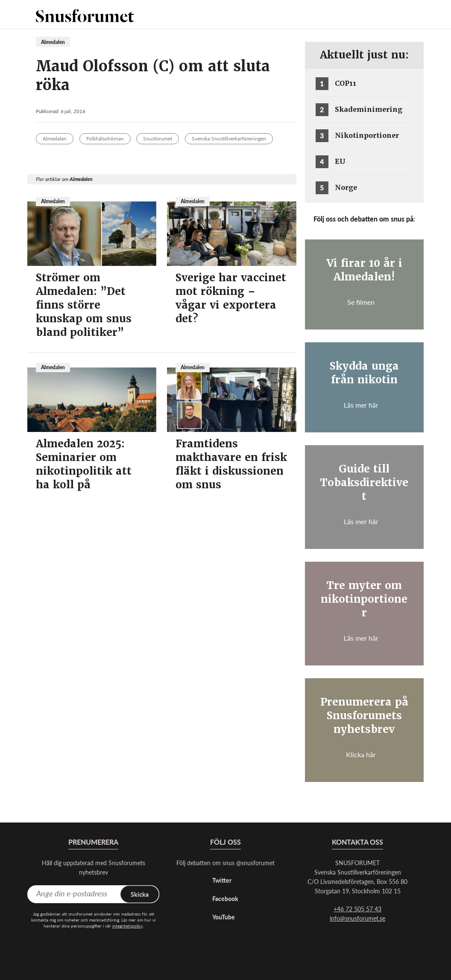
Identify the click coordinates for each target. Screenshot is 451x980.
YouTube (224, 917)
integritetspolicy (127, 926)
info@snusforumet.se (357, 918)
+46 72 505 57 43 (357, 909)
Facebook (225, 898)
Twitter (222, 880)
